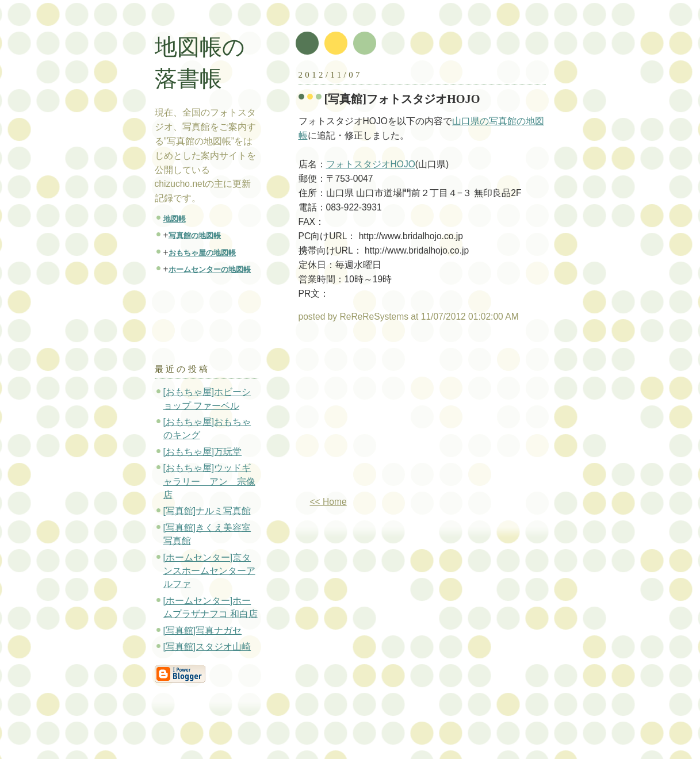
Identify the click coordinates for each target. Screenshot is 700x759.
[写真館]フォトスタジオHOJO (402, 99)
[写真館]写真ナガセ (203, 630)
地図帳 (175, 219)
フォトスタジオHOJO (371, 164)
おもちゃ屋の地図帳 (202, 253)
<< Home (328, 502)
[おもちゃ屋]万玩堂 (203, 452)
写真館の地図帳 (195, 235)
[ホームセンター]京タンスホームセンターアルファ (209, 571)
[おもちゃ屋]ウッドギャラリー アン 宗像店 (209, 481)
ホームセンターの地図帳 (210, 269)
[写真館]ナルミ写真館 (207, 511)
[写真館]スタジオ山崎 (207, 647)
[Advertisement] (395, 414)
